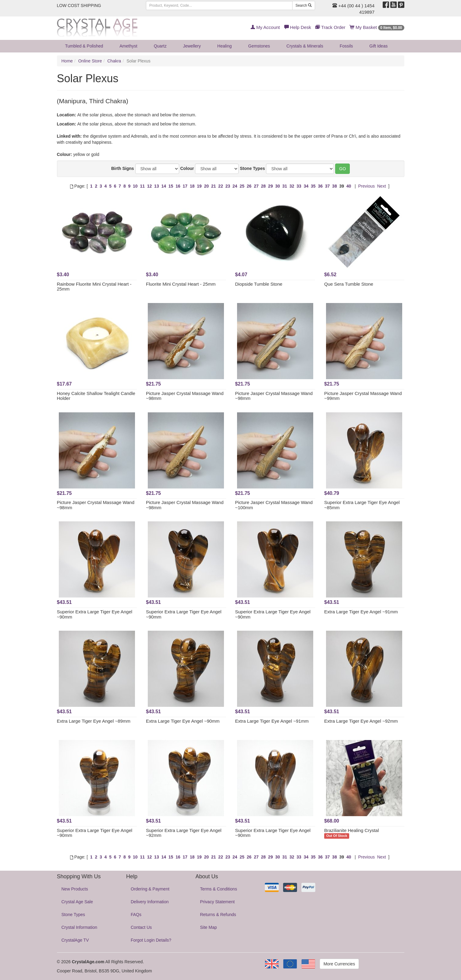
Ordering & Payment (150, 889)
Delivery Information (150, 902)
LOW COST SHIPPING (79, 5)
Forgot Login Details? (151, 940)
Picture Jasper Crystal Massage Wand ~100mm (274, 505)
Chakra (114, 61)
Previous (366, 186)
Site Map (209, 927)
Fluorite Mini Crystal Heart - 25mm (181, 284)
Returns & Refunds (218, 915)
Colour (187, 168)
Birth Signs (123, 168)
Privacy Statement (218, 902)
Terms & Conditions (219, 889)
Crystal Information (79, 927)
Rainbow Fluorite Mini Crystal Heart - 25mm (94, 287)
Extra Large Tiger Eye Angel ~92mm (361, 721)
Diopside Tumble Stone (259, 284)
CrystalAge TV (75, 940)
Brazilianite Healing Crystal (351, 830)
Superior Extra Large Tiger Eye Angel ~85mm (362, 505)
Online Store (90, 61)
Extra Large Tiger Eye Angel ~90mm (183, 721)
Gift (378, 46)
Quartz (160, 46)
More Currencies (339, 964)
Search (304, 5)
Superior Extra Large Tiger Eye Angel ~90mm (95, 614)
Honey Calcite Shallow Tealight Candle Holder (96, 396)
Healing (224, 46)
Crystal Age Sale (77, 902)
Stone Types (252, 168)
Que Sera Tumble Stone (349, 284)
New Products (75, 889)
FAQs (136, 915)
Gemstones (259, 46)
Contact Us (141, 927)
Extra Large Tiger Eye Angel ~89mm (94, 721)
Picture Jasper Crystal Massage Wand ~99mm (363, 396)
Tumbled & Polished (84, 46)
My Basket (377, 27)
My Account (265, 27)
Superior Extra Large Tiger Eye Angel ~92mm (184, 833)
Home (67, 61)
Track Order (330, 27)
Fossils (346, 46)
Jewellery (192, 46)
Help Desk (298, 27)
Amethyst (128, 46)
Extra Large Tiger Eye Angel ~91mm (361, 612)
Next (382, 186)
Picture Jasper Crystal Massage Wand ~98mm (185, 396)
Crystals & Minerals (305, 46)
